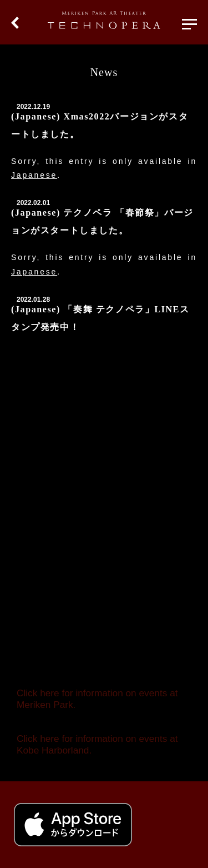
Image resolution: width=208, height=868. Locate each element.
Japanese (34, 175)
